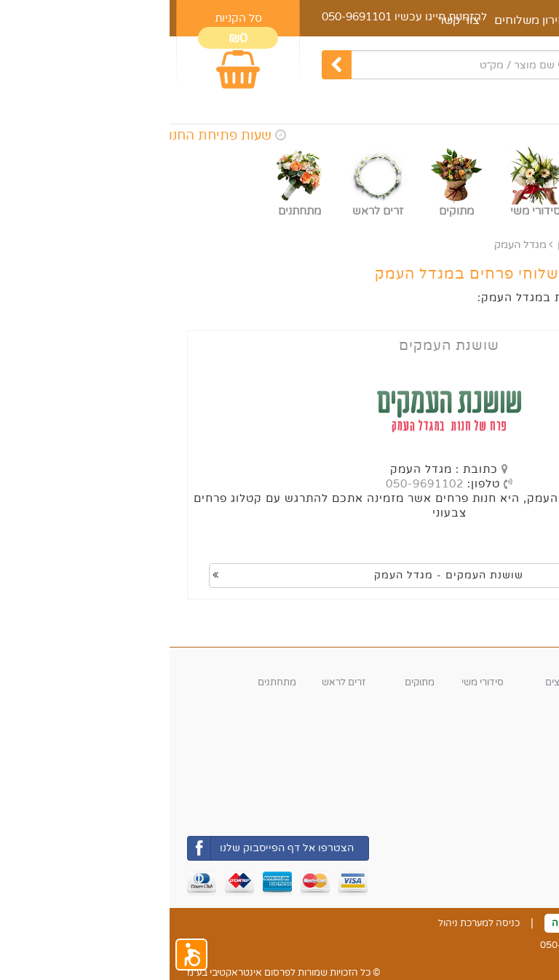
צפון (397, 245)
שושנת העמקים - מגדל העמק (199, 575)
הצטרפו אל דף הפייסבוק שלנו (101, 848)
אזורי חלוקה (513, 783)
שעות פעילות (511, 722)
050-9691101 (187, 17)
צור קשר (525, 923)
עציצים (389, 682)
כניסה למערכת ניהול (309, 923)
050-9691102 (255, 484)
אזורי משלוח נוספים (463, 245)
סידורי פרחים (446, 682)
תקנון (473, 923)
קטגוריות (521, 662)
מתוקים (250, 682)
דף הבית (516, 20)
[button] (22, 955)
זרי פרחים (522, 682)
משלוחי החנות (513, 803)
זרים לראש (174, 682)
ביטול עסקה (406, 923)
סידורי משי (313, 682)
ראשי (530, 245)
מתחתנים (107, 682)
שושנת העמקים (279, 346)
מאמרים (454, 20)
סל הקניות (69, 18)
